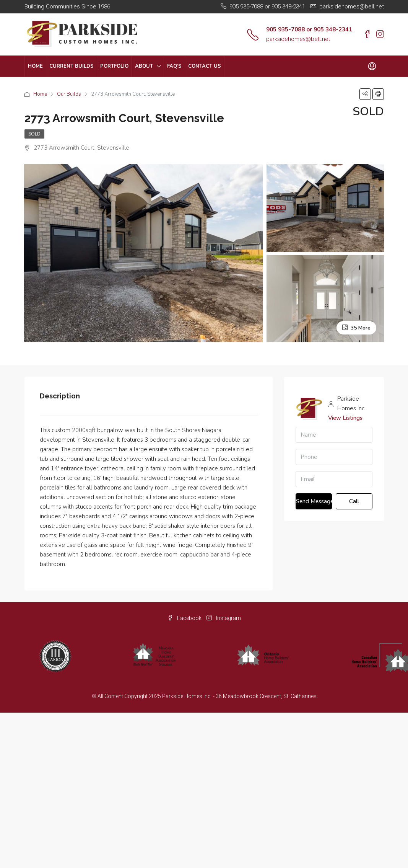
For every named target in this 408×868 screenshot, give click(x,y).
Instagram (224, 618)
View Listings (345, 418)
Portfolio (114, 66)
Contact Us (205, 66)
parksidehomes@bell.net (298, 39)
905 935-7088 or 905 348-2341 (309, 29)
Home (35, 66)
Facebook (185, 618)
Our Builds (69, 94)
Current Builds (72, 66)
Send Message (314, 501)
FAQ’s (174, 66)
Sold (34, 134)
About (144, 66)
